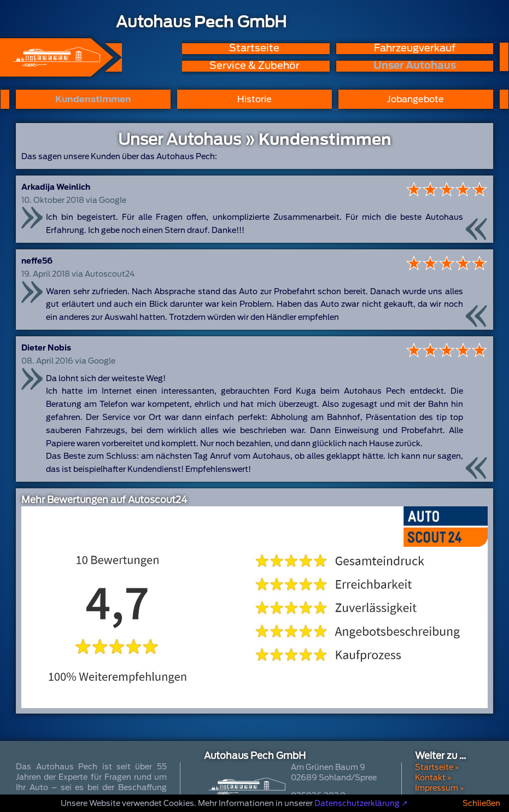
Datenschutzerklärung (357, 803)
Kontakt (430, 778)
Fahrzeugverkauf (415, 48)
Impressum (437, 788)
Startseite (254, 48)
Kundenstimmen (93, 99)
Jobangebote (416, 99)
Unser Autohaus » (187, 139)
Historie (254, 99)
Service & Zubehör (254, 66)
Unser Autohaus (415, 66)
